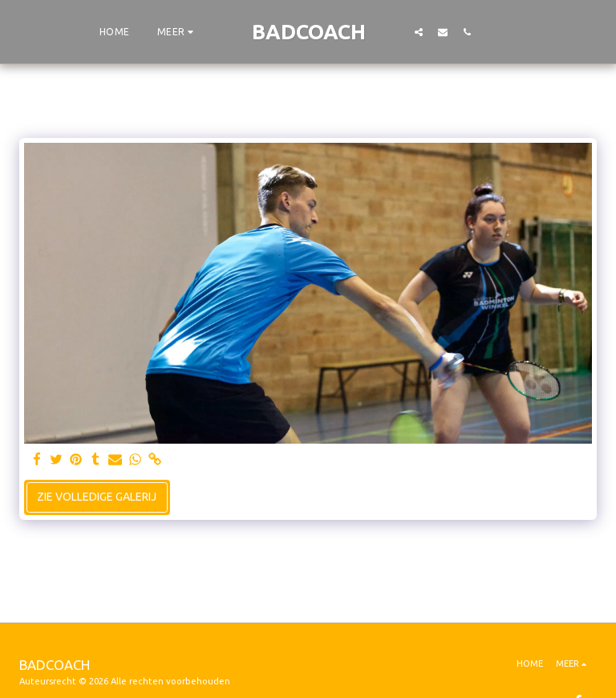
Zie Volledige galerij (97, 497)
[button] (419, 32)
